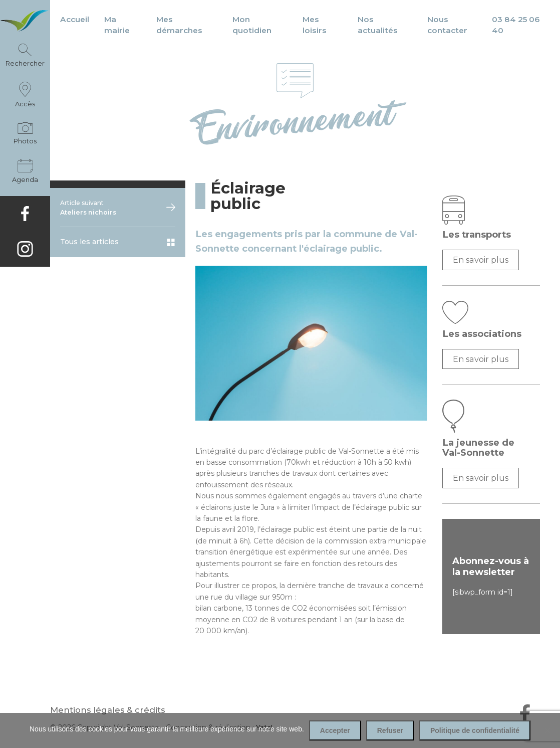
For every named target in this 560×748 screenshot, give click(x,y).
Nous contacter (447, 25)
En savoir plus (481, 260)
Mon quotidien (252, 25)
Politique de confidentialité (475, 730)
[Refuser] (547, 730)
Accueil (75, 19)
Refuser (390, 730)
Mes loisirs (315, 25)
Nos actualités (378, 25)
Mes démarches (179, 25)
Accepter (335, 730)
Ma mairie (117, 25)
